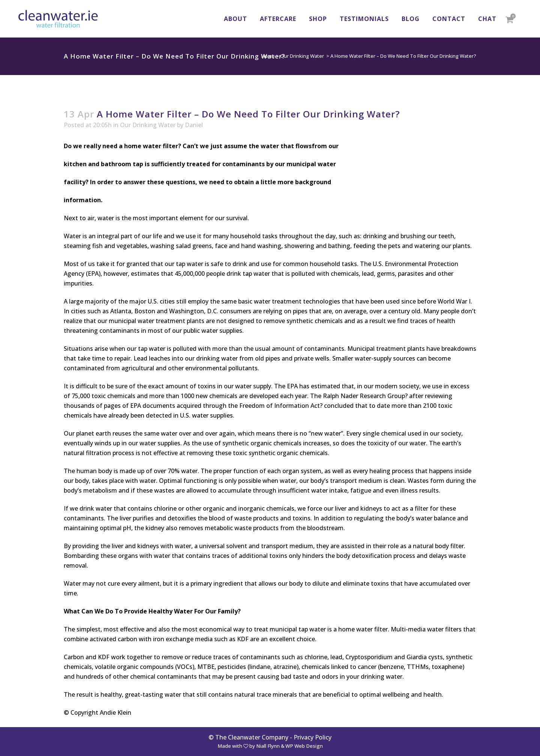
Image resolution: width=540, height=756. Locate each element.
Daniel (194, 125)
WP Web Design (304, 746)
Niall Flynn (268, 746)
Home (268, 56)
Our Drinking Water (302, 56)
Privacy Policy (313, 737)
